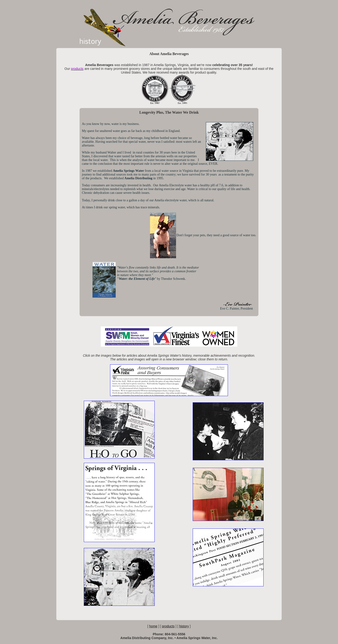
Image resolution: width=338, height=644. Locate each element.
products (168, 626)
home (153, 626)
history (184, 626)
